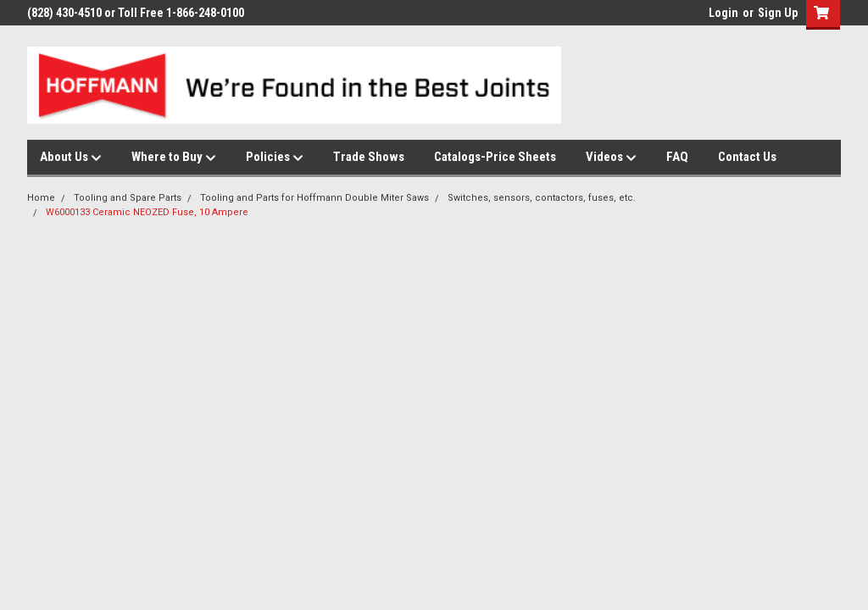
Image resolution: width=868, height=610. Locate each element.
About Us (71, 158)
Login (723, 13)
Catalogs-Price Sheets (495, 157)
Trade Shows (369, 157)
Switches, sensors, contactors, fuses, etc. (542, 198)
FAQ (677, 157)
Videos (611, 158)
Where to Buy (174, 158)
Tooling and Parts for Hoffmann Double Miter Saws (314, 198)
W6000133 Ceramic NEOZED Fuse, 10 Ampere (147, 212)
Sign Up (778, 13)
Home (41, 198)
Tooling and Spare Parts (128, 198)
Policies (275, 158)
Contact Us (747, 157)
